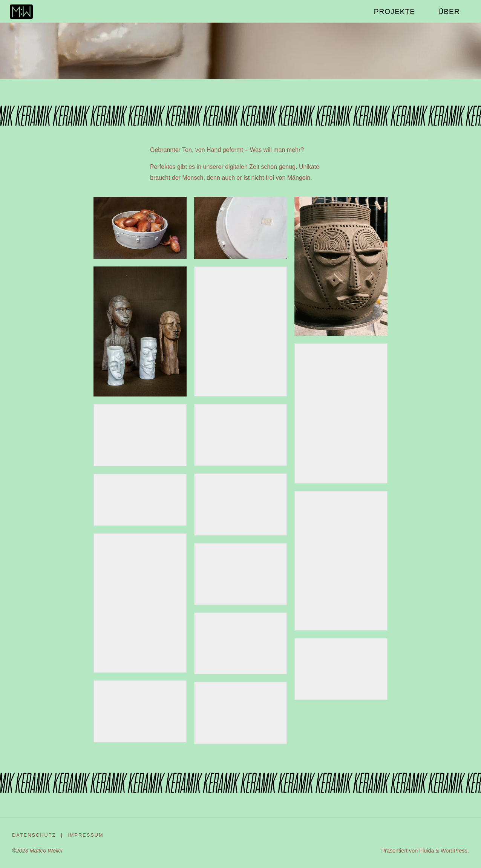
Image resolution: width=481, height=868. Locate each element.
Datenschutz (34, 835)
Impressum (86, 835)
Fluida (426, 851)
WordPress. (455, 851)
